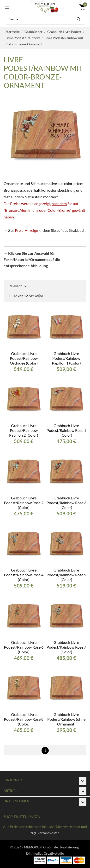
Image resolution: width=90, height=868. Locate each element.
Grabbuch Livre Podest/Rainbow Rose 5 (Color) (66, 575)
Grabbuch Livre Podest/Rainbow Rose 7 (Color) (66, 647)
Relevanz (15, 286)
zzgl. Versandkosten (45, 833)
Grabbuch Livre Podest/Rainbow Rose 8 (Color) (24, 719)
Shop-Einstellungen (22, 817)
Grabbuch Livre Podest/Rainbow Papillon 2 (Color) (24, 430)
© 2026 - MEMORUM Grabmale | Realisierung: (45, 847)
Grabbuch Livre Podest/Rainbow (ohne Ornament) (66, 719)
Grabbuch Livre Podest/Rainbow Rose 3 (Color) (66, 503)
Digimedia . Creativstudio (45, 853)
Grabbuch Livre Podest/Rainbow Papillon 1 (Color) (66, 358)
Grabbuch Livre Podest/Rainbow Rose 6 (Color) (24, 647)
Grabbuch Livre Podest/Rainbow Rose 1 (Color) (66, 430)
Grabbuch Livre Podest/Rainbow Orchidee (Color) (24, 358)
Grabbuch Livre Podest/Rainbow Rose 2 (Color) (24, 503)
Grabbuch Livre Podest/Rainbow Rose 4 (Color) (24, 575)
